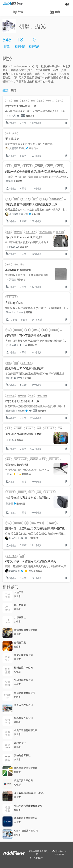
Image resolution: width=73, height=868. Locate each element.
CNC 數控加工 (20, 459)
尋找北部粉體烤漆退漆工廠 (22, 401)
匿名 (11, 440)
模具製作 (25, 199)
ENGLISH (59, 854)
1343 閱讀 (36, 352)
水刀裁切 (39, 166)
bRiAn (14, 474)
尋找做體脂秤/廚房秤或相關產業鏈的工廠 (31, 204)
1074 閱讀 (36, 156)
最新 (5, 90)
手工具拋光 (12, 139)
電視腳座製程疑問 (16, 465)
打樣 (8, 101)
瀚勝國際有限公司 (20, 214)
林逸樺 (9, 181)
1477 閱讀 (36, 287)
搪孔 (59, 101)
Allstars (38, 858)
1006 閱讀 (36, 188)
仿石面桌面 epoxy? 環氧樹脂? (24, 237)
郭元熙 (17, 116)
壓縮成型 (18, 232)
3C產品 (50, 166)
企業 (40, 101)
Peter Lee (14, 247)
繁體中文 (60, 851)
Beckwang (21, 571)
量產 (16, 101)
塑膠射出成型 (56, 199)
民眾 (8, 428)
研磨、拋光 (11, 133)
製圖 (8, 199)
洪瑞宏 (13, 279)
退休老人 (18, 345)
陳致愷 (11, 504)
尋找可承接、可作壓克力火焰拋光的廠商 (31, 561)
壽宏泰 (14, 378)
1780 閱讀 (36, 482)
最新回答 (30, 116)
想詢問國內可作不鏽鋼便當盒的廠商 (28, 335)
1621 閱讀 (36, 578)
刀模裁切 (51, 523)
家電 (44, 459)
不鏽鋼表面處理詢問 (18, 270)
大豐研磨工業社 (19, 148)
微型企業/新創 (37, 523)
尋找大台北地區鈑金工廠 (21, 106)
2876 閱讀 (36, 418)
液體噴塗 (10, 396)
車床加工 (50, 101)
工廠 (60, 428)
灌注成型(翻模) (46, 232)
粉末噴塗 (22, 396)
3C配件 (60, 166)
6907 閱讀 (36, 449)
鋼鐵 (33, 101)
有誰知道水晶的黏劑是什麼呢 (24, 434)
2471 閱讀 (37, 320)
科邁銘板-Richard (21, 411)
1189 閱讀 (36, 123)
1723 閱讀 (36, 254)
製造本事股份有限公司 (38, 853)
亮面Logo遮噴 (14, 303)
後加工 (24, 101)
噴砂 (31, 396)
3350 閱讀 (36, 512)
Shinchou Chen (14, 312)
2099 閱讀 (36, 221)
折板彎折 (34, 459)
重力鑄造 (60, 232)
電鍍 (16, 363)
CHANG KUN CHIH (19, 538)
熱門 (13, 90)
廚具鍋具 (54, 330)
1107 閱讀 (36, 385)
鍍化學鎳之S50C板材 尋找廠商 (24, 368)
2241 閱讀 (36, 545)
